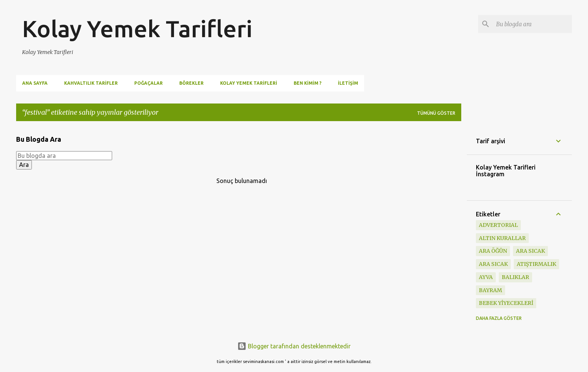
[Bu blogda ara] (532, 24)
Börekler (191, 83)
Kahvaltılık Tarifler (91, 83)
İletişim (348, 83)
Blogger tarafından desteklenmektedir (294, 346)
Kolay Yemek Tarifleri (137, 28)
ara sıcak (530, 251)
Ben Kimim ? (307, 83)
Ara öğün (493, 251)
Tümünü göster (436, 113)
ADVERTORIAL (498, 225)
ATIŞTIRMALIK (536, 264)
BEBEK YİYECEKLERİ (506, 303)
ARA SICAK (493, 264)
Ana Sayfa (35, 83)
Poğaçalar (148, 83)
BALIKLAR (515, 277)
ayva (486, 277)
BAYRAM (490, 290)
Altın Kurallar (502, 238)
